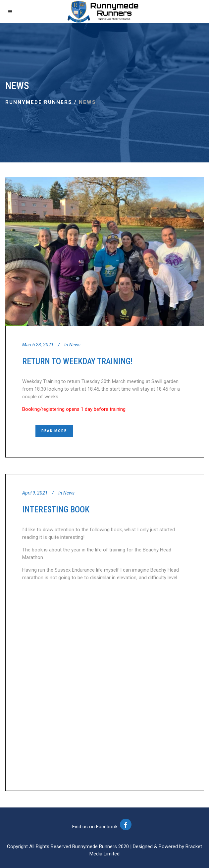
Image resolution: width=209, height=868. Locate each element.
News (75, 345)
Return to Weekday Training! (78, 361)
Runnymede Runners (39, 102)
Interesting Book (56, 509)
